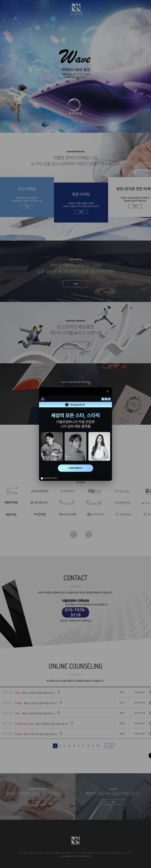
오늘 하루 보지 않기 (49, 478)
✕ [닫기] (108, 391)
